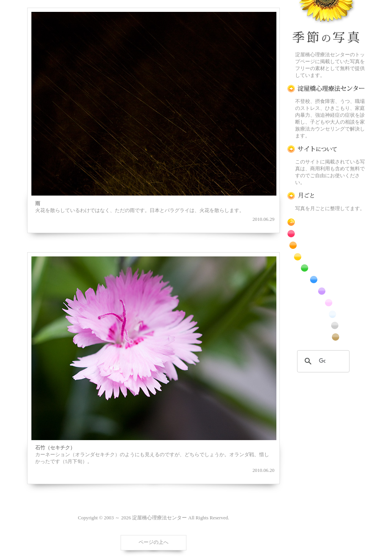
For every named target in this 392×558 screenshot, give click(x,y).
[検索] (322, 361)
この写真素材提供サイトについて (326, 149)
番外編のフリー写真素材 (326, 337)
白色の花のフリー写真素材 (326, 314)
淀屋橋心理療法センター (326, 89)
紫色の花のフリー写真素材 (326, 291)
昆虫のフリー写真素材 (326, 325)
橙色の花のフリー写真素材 (326, 245)
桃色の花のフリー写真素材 (326, 303)
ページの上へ (154, 542)
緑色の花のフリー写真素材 (326, 268)
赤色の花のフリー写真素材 (326, 234)
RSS (326, 222)
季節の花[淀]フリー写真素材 (326, 23)
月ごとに (326, 196)
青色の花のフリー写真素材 (326, 280)
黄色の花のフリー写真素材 (326, 257)
